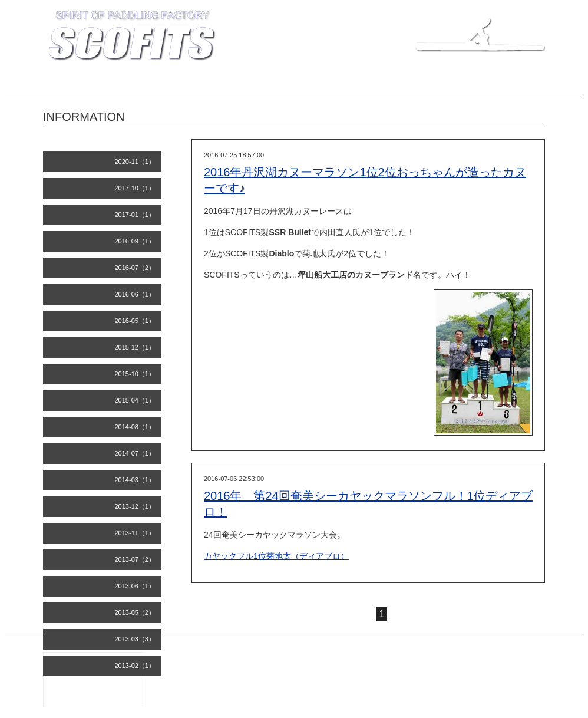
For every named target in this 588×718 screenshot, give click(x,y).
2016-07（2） (135, 268)
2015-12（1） (135, 347)
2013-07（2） (135, 559)
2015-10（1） (135, 374)
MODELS (194, 87)
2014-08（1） (135, 427)
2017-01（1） (135, 215)
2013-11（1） (135, 533)
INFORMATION (137, 87)
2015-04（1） (135, 400)
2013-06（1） (135, 586)
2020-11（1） (135, 162)
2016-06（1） (135, 294)
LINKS (468, 87)
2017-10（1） (135, 188)
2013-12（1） (135, 506)
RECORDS (299, 87)
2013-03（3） (135, 639)
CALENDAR (517, 87)
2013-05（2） (135, 612)
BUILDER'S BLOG (363, 87)
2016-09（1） (135, 241)
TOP (87, 87)
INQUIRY (425, 87)
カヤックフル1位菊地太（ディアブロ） (276, 556)
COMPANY (245, 87)
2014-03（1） (135, 480)
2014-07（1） (135, 453)
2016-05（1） (135, 321)
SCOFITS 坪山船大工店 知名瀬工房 (426, 656)
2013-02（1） (135, 666)
